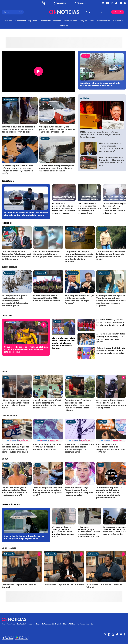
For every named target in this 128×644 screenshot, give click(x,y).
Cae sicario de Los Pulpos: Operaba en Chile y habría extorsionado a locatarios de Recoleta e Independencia (114, 208)
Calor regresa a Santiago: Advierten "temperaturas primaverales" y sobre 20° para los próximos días (114, 531)
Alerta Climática (103, 21)
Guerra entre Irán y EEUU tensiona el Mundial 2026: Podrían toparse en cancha (47, 298)
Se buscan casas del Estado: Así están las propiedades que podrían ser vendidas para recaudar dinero (89, 208)
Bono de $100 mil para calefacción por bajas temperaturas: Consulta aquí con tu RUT (111, 448)
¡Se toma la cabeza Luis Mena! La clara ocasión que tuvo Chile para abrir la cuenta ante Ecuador (64, 343)
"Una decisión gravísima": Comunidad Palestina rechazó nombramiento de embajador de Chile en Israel (16, 255)
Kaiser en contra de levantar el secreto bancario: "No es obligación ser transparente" (111, 147)
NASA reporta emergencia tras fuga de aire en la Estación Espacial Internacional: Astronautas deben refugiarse (15, 301)
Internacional (20, 21)
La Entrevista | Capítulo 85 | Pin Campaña (64, 585)
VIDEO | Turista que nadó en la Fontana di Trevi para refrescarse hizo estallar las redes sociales (48, 404)
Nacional (9, 21)
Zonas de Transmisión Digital (49, 624)
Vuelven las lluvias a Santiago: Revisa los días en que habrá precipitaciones (24, 537)
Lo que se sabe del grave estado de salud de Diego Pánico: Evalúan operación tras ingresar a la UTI (15, 491)
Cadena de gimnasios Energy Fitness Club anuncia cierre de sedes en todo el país (111, 161)
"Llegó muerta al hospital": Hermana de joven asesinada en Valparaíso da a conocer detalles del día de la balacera (79, 257)
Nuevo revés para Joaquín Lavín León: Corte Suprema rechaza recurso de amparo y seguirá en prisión (17, 170)
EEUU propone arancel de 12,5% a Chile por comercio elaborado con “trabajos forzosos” (80, 299)
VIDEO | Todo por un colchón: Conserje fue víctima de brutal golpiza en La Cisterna (47, 254)
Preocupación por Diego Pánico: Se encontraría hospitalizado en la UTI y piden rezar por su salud (79, 491)
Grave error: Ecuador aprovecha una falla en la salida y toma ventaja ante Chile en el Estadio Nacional (26, 349)
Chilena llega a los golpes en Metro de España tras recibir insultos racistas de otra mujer (16, 404)
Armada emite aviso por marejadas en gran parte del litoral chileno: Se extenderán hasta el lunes (57, 168)
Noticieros (64, 26)
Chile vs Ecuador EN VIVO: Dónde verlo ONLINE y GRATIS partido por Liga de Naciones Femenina (111, 351)
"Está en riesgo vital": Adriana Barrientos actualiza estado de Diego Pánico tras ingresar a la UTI (48, 491)
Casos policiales (71, 21)
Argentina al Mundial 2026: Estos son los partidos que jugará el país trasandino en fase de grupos (111, 338)
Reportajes (33, 21)
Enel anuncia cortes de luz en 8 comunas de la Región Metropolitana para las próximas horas (80, 448)
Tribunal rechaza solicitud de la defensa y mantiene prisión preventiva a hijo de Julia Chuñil (111, 255)
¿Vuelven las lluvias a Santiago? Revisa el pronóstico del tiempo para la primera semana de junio (63, 532)
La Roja (57, 321)
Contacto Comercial (25, 624)
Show (92, 21)
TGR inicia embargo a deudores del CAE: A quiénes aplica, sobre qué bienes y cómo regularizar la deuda (15, 448)
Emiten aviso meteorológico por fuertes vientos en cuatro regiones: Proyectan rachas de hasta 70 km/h (89, 532)
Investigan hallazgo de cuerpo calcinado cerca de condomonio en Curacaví (100, 84)
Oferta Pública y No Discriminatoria (78, 624)
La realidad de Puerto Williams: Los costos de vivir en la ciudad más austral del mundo (26, 214)
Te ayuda (83, 21)
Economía (57, 21)
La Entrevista (118, 21)
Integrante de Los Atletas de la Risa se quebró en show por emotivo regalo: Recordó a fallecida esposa (101, 135)
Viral (6, 378)
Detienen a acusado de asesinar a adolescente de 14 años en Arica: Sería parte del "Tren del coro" (18, 129)
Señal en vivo (118, 12)
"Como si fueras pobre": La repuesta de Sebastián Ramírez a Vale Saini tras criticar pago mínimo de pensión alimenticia (109, 493)
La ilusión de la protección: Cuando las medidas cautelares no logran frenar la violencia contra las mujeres (64, 208)
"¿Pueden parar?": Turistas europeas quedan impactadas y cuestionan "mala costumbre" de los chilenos (78, 405)
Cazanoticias (45, 21)
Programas (90, 12)
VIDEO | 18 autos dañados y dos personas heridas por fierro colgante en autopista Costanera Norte (57, 129)
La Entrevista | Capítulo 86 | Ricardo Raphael (19, 586)
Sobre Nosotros (8, 624)
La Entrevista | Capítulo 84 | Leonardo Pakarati (104, 586)
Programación (104, 12)
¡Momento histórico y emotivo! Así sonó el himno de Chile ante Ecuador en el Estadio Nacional (110, 322)
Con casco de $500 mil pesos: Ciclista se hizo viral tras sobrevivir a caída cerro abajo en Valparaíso (111, 404)
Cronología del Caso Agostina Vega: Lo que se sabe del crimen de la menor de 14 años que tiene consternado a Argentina (111, 301)
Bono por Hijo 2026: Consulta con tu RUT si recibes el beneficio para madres (47, 447)
